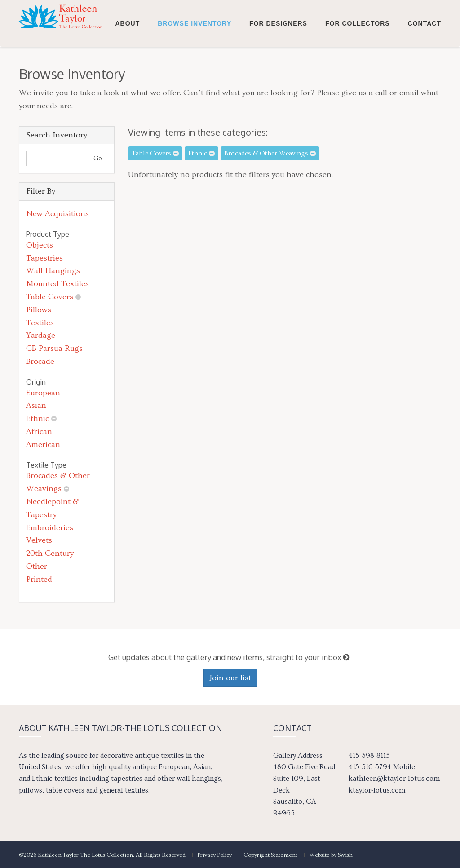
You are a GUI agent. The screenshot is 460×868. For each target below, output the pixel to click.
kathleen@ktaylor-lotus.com (394, 779)
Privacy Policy (215, 855)
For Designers (278, 68)
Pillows (39, 310)
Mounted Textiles (57, 284)
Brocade (40, 361)
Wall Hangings (53, 271)
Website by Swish (331, 855)
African (39, 432)
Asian (36, 405)
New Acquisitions (57, 214)
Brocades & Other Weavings (270, 153)
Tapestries (44, 258)
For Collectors (358, 68)
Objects (40, 245)
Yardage (41, 335)
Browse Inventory (195, 68)
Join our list (230, 678)
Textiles (40, 323)
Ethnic (38, 418)
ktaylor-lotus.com (377, 790)
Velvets (39, 540)
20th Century (50, 553)
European (43, 393)
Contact (425, 68)
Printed (39, 579)
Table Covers (50, 297)
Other (37, 566)
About (127, 68)
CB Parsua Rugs (54, 348)
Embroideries (50, 528)
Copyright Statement (270, 855)
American (43, 445)
